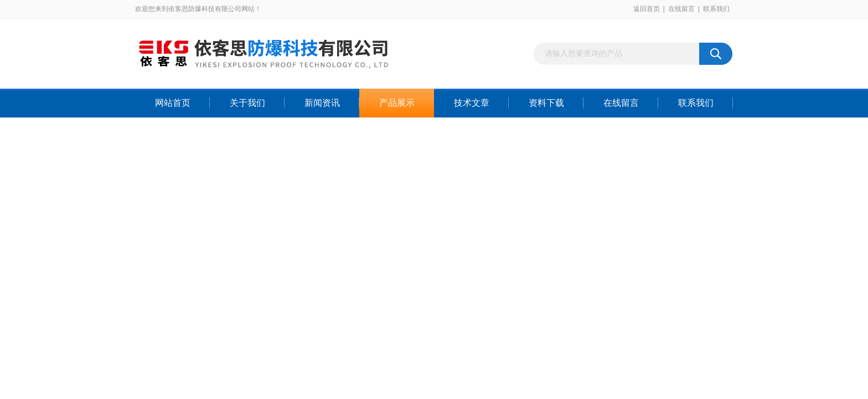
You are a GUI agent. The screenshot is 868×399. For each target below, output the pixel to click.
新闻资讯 (322, 103)
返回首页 (647, 9)
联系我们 (716, 9)
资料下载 (546, 103)
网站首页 (173, 103)
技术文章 (472, 103)
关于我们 (247, 103)
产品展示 (397, 103)
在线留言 (681, 9)
